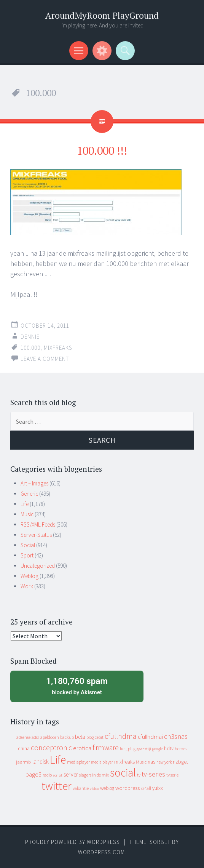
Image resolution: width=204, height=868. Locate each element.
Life (25, 504)
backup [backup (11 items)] (67, 737)
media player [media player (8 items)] (102, 762)
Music (27, 514)
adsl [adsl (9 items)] (35, 737)
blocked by (77, 685)
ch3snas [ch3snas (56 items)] (176, 736)
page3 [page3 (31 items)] (33, 774)
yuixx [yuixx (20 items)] (158, 788)
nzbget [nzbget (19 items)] (180, 762)
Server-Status (36, 535)
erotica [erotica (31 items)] (82, 748)
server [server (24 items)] (71, 774)
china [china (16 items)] (24, 749)
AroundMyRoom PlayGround (102, 15)
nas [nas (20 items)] (151, 762)
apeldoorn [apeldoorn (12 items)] (49, 737)
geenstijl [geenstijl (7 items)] (144, 749)
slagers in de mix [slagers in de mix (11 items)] (94, 775)
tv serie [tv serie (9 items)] (172, 775)
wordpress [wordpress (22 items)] (127, 788)
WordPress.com (101, 852)
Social (28, 545)
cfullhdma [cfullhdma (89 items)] (121, 736)
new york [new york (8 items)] (164, 762)
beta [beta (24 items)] (80, 737)
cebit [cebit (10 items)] (99, 737)
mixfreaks (58, 348)
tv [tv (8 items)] (139, 775)
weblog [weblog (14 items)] (107, 788)
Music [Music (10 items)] (141, 762)
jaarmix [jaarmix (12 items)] (24, 762)
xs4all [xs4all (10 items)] (146, 788)
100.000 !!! (102, 151)
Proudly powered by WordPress (73, 842)
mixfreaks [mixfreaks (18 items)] (124, 762)
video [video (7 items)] (94, 789)
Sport (27, 555)
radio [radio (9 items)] (47, 775)
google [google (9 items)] (158, 749)
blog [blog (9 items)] (90, 737)
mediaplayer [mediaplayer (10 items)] (78, 762)
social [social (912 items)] (123, 773)
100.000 (30, 348)
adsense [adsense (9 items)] (23, 737)
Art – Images (34, 483)
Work (27, 586)
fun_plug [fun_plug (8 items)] (128, 749)
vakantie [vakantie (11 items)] (81, 788)
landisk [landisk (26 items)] (41, 762)
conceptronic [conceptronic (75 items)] (51, 748)
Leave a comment (45, 359)
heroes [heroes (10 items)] (181, 749)
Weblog (29, 576)
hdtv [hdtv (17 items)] (169, 748)
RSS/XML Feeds (38, 524)
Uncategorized (38, 566)
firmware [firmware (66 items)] (106, 748)
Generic (29, 494)
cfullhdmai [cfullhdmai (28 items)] (150, 737)
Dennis (30, 337)
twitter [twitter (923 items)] (57, 786)
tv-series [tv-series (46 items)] (153, 774)
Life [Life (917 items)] (58, 760)
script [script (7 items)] (58, 775)
